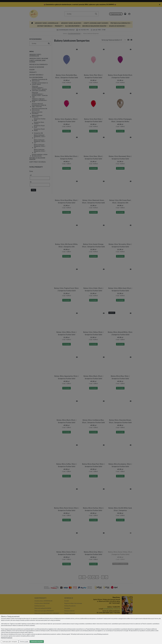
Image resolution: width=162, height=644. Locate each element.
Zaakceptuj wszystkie (37, 642)
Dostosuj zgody (24, 642)
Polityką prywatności (103, 634)
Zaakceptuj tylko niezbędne (10, 642)
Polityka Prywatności (7, 638)
